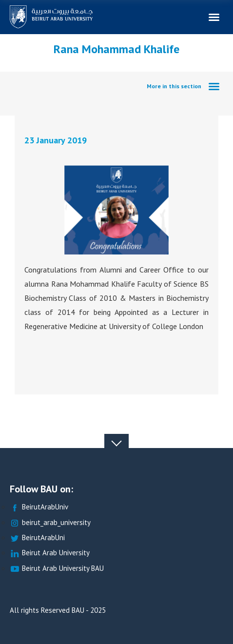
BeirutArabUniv (39, 507)
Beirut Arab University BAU (57, 569)
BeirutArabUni (37, 538)
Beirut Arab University (50, 553)
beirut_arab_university (50, 523)
